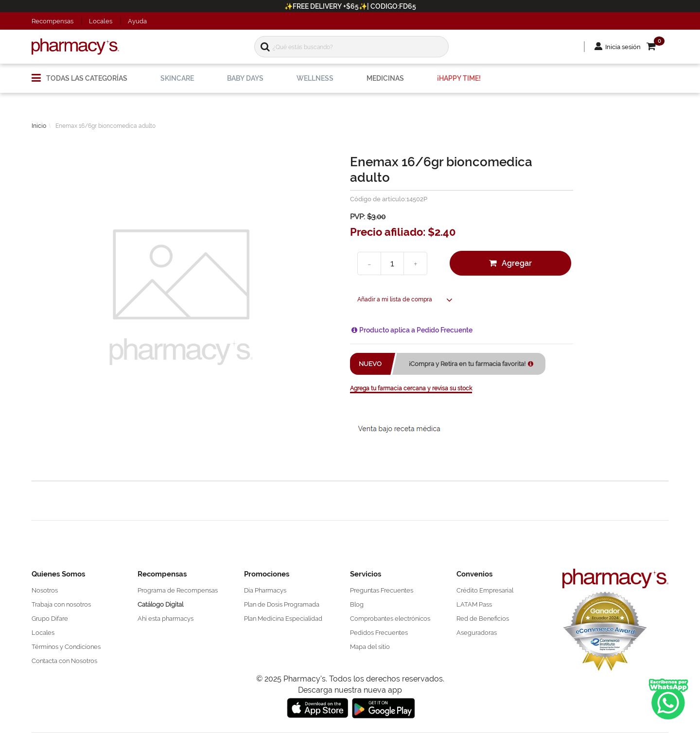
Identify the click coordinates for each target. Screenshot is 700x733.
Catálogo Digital (160, 604)
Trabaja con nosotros (61, 604)
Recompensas (52, 21)
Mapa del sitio (370, 647)
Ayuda (137, 21)
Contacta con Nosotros (64, 661)
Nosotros (45, 590)
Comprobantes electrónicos (390, 619)
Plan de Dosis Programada (282, 604)
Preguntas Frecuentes (382, 590)
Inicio (39, 126)
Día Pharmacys (265, 590)
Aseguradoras (477, 633)
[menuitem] (79, 74)
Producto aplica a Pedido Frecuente (416, 330)
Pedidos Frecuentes (379, 633)
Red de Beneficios (483, 619)
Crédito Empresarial (485, 590)
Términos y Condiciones (66, 647)
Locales (101, 21)
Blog (357, 604)
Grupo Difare (50, 619)
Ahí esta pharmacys (166, 619)
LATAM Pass (474, 604)
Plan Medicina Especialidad (283, 619)
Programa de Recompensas (178, 590)
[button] (657, 47)
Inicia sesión (623, 47)
